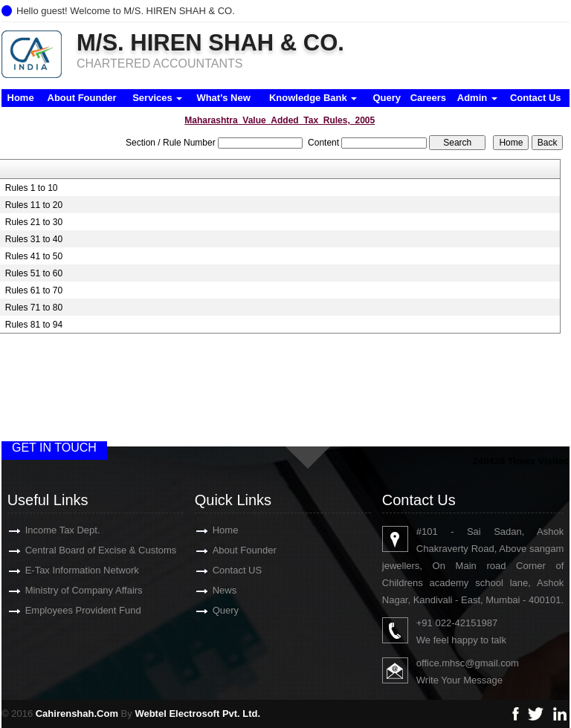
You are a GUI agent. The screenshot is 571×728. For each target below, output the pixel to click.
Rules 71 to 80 (34, 308)
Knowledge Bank (313, 98)
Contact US (219, 570)
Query (387, 98)
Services (157, 98)
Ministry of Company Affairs (66, 590)
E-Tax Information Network (64, 570)
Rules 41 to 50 (34, 256)
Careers (428, 98)
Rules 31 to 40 (34, 239)
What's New (223, 98)
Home (21, 98)
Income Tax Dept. (45, 530)
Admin (477, 98)
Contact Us (536, 98)
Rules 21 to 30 (34, 222)
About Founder (82, 98)
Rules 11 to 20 (34, 205)
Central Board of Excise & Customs (83, 550)
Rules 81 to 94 (34, 325)
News (207, 590)
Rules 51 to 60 (34, 273)
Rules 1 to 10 (32, 188)
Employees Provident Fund (65, 610)
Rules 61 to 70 (34, 290)
